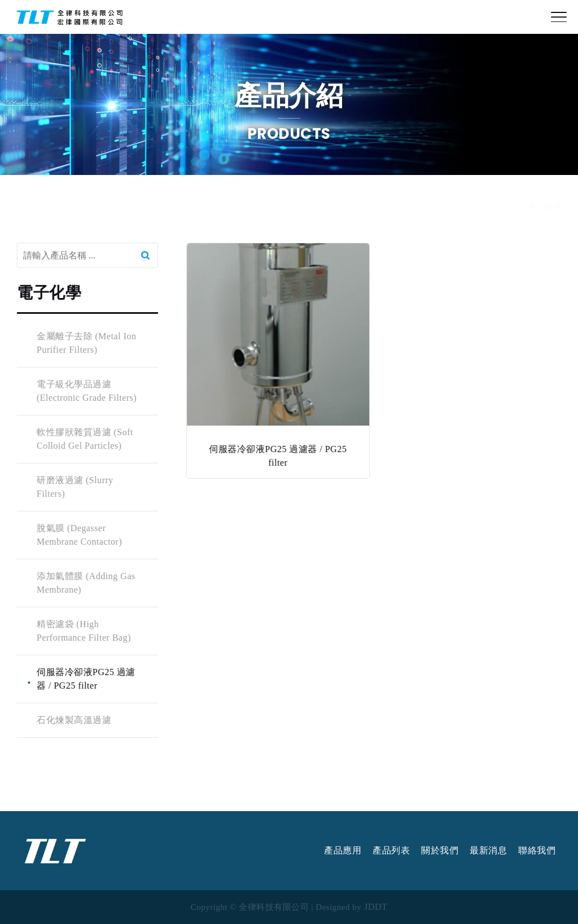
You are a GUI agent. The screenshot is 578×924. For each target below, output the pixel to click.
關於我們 (440, 851)
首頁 (451, 218)
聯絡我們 (537, 851)
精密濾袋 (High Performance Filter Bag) (83, 631)
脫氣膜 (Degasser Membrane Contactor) (79, 535)
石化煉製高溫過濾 (73, 720)
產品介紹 (494, 218)
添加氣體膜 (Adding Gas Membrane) (86, 583)
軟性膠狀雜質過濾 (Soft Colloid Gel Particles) (84, 439)
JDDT (376, 907)
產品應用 (343, 851)
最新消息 (488, 851)
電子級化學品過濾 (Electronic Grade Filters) (86, 391)
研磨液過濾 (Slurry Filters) (75, 487)
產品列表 (391, 851)
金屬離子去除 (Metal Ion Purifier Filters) (86, 343)
